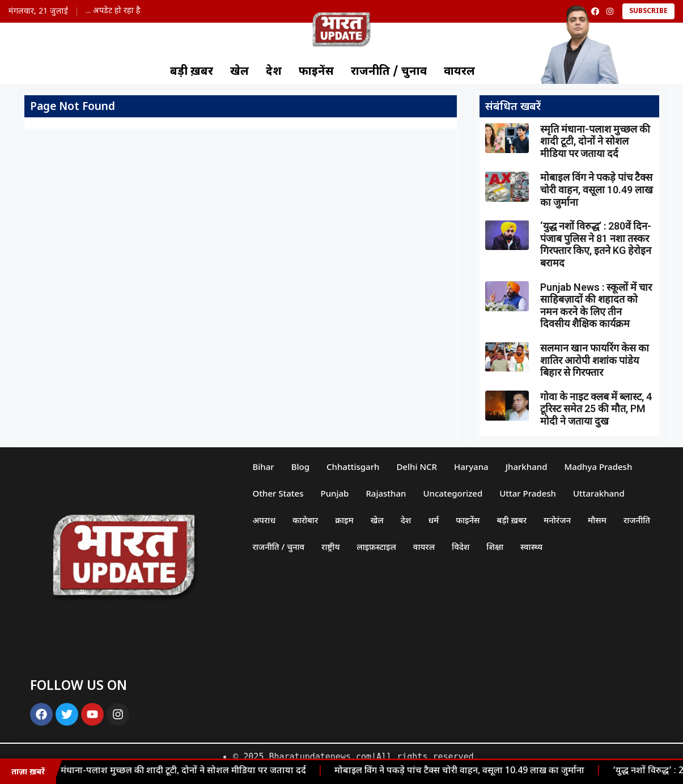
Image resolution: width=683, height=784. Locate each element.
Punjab (334, 493)
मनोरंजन (557, 520)
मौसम (597, 520)
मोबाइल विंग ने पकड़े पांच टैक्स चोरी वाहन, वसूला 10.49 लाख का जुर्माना (462, 771)
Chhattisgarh (353, 467)
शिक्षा (495, 546)
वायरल (459, 72)
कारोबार (305, 520)
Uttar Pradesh (528, 493)
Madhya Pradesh (598, 467)
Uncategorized (453, 493)
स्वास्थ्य (531, 546)
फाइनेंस (316, 72)
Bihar (263, 467)
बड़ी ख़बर (192, 72)
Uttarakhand (599, 493)
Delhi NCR (417, 467)
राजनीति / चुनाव (389, 72)
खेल (239, 72)
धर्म (433, 520)
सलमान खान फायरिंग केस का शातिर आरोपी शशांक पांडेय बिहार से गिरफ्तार (595, 360)
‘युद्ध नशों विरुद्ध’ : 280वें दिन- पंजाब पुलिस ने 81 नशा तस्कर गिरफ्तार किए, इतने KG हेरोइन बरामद (596, 244)
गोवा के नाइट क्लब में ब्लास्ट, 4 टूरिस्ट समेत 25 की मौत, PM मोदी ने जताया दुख (596, 409)
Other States (278, 493)
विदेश (461, 546)
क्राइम (344, 520)
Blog (300, 467)
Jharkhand (527, 467)
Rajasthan (386, 493)
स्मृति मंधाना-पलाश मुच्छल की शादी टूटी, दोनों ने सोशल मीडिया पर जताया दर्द (176, 771)
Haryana (471, 467)
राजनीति (637, 520)
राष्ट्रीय (330, 546)
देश (274, 72)
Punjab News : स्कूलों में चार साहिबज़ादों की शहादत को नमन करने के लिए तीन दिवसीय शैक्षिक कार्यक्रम (596, 306)
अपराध (264, 520)
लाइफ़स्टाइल (376, 546)
